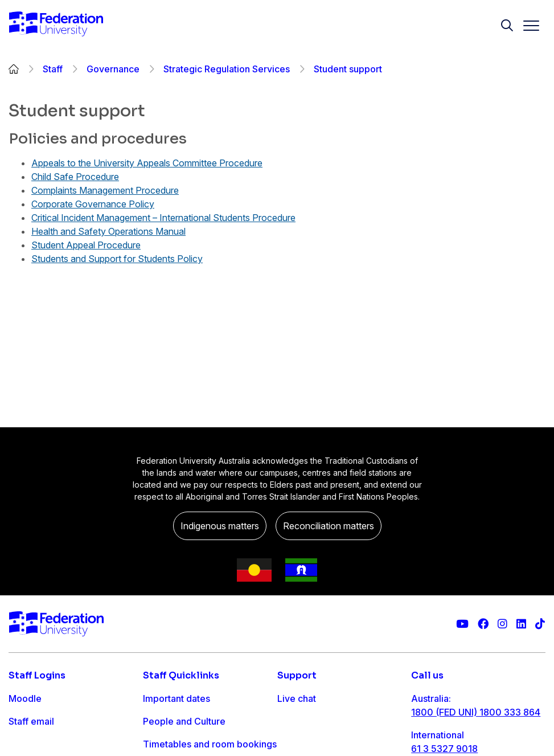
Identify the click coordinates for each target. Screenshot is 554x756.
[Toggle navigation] (527, 26)
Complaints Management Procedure (105, 190)
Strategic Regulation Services (227, 69)
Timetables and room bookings (210, 744)
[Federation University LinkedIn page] (521, 624)
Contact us (300, 721)
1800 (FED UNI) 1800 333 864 (476, 712)
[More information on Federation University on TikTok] (540, 624)
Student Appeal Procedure (86, 245)
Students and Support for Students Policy (117, 259)
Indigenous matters (220, 526)
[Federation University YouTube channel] (462, 624)
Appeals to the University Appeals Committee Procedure (147, 163)
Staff (53, 69)
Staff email (31, 721)
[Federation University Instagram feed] (502, 624)
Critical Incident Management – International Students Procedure (163, 218)
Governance (113, 69)
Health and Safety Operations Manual (108, 231)
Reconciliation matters (329, 526)
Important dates (177, 698)
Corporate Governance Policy (93, 204)
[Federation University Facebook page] (483, 624)
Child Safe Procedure (75, 177)
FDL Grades (34, 744)
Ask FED (295, 744)
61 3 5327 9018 (444, 749)
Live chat (297, 698)
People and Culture (184, 721)
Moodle (25, 698)
